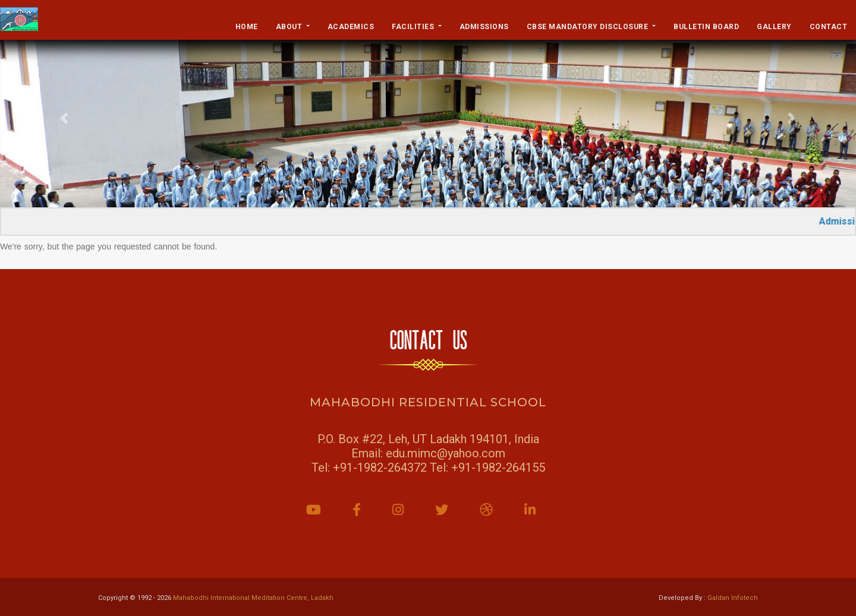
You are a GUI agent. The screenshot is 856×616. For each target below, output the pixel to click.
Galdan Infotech (733, 598)
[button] (64, 118)
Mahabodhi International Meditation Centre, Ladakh (253, 598)
